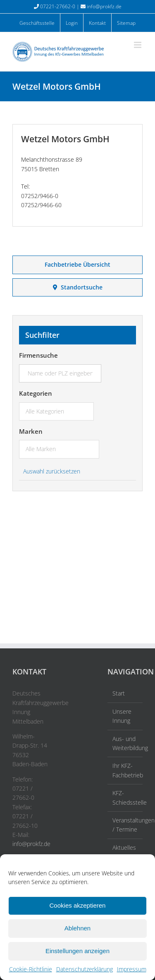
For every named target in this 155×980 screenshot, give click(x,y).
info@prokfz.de (104, 6)
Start (119, 693)
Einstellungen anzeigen (77, 951)
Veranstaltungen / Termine (125, 825)
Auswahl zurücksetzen (52, 471)
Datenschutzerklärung (85, 969)
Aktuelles (124, 847)
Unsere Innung (122, 716)
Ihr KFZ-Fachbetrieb (125, 770)
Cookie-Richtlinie (31, 969)
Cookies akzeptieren (78, 905)
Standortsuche (78, 287)
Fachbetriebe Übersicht (77, 264)
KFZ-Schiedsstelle (125, 797)
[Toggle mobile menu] (138, 45)
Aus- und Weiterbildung (125, 743)
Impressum (132, 969)
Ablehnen (77, 928)
